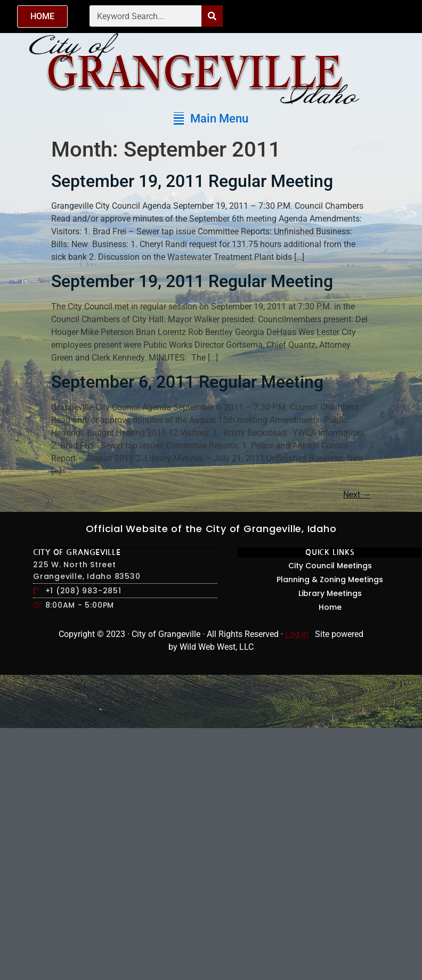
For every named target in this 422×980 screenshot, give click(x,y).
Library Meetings (330, 593)
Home (330, 607)
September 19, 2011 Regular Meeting (192, 181)
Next (357, 495)
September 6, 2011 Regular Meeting (187, 382)
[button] (211, 119)
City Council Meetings (330, 566)
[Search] (212, 16)
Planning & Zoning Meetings (330, 579)
